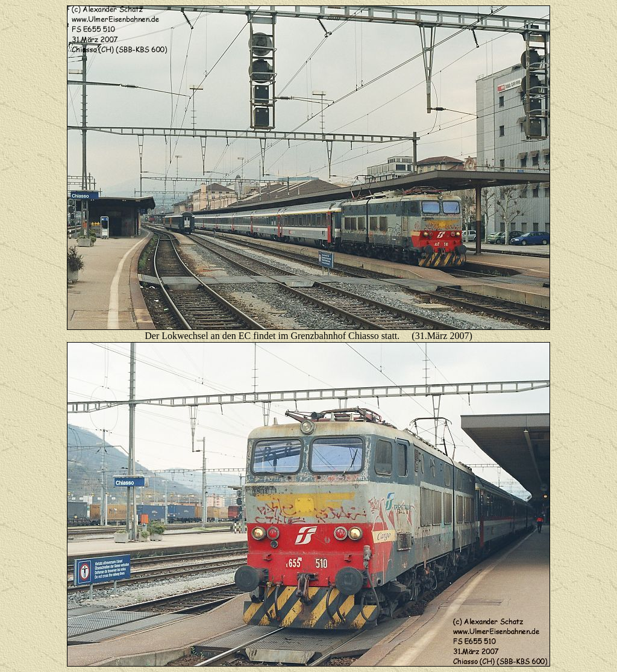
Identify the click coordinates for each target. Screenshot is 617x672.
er (157, 336)
